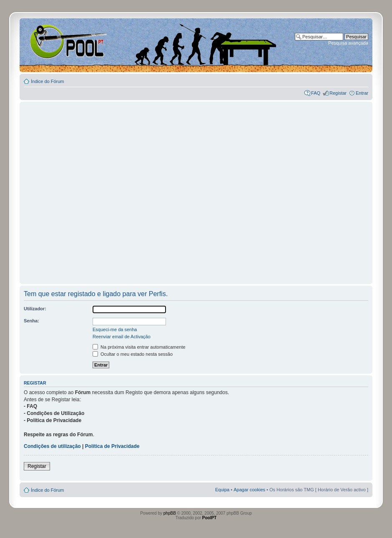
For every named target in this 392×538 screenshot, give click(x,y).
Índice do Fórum (47, 81)
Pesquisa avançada (348, 43)
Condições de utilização (52, 446)
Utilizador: (35, 309)
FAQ (316, 93)
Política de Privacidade (112, 446)
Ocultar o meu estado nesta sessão (133, 354)
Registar (338, 93)
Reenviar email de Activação (122, 337)
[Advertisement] (85, 189)
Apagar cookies (249, 490)
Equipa (222, 490)
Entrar (362, 93)
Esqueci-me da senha (115, 329)
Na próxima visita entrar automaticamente (139, 347)
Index (46, 41)
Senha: (31, 321)
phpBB (170, 513)
